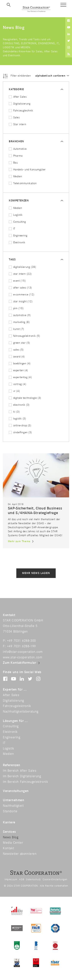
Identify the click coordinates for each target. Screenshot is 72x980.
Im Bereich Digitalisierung (22, 776)
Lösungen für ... (15, 721)
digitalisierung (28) (22, 267)
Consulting (17, 222)
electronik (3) (19, 405)
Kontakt (8, 848)
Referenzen (12, 765)
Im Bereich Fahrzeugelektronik (25, 782)
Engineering (18, 236)
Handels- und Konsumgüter (27, 170)
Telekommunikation (23, 183)
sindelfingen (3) (20, 432)
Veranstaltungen (16, 791)
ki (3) (14, 412)
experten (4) (18, 370)
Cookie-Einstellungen (55, 879)
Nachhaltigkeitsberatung (21, 712)
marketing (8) (19, 322)
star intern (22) (20, 274)
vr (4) (14, 391)
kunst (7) (16, 329)
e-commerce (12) (22, 295)
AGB (22, 879)
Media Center (13, 843)
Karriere (9, 822)
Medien (15, 176)
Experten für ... (15, 690)
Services (9, 832)
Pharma (16, 156)
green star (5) (19, 343)
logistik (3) (17, 419)
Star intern (17, 124)
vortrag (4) (17, 384)
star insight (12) (21, 301)
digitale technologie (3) (25, 398)
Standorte (10, 811)
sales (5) (16, 350)
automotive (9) (20, 315)
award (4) (17, 357)
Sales (14, 117)
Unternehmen (14, 800)
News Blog (11, 837)
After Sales (18, 97)
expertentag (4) (20, 377)
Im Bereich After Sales (20, 771)
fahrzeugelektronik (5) (24, 336)
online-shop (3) (20, 425)
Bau (13, 163)
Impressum (11, 879)
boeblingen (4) (20, 363)
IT (12, 229)
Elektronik (17, 242)
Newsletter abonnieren (20, 854)
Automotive (18, 149)
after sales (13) (20, 288)
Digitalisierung (20, 104)
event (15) (17, 281)
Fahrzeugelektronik (17, 706)
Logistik (16, 215)
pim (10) (16, 308)
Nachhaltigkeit (13, 806)
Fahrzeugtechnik (21, 111)
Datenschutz (33, 879)
